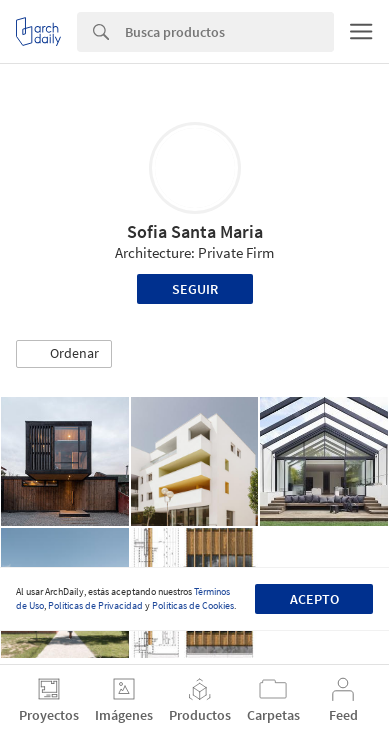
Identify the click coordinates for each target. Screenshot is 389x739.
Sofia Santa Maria (195, 231)
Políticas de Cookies (193, 605)
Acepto (314, 599)
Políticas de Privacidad (95, 605)
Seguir (195, 289)
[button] (64, 354)
